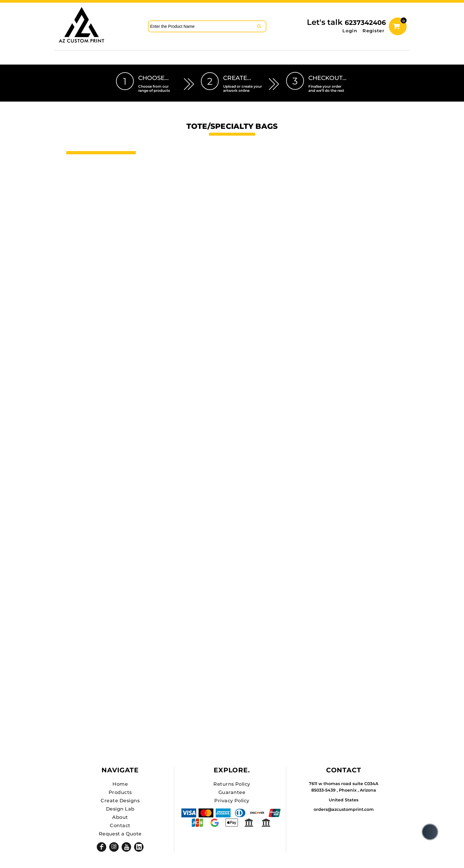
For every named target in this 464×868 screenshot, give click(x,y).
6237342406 (365, 23)
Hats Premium (88, 194)
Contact (120, 826)
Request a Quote (120, 834)
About (120, 817)
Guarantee (232, 792)
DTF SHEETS (85, 184)
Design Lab (120, 809)
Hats (74, 174)
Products (120, 792)
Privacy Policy (232, 801)
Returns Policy (232, 784)
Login (350, 31)
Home (120, 784)
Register (373, 31)
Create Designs (120, 801)
